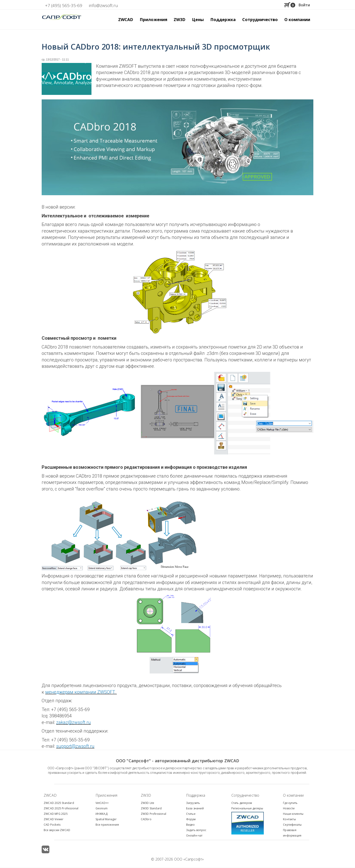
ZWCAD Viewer (54, 819)
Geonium (102, 808)
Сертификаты (292, 825)
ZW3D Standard (151, 808)
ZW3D (146, 795)
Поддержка (196, 795)
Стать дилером (242, 803)
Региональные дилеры (247, 808)
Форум (191, 819)
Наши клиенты (293, 814)
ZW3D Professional (154, 814)
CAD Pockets (52, 825)
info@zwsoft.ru (103, 5)
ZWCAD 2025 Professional (61, 808)
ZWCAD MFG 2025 (56, 814)
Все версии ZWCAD (57, 830)
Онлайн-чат (194, 836)
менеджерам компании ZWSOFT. (81, 692)
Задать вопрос (196, 830)
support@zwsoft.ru (75, 746)
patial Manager (107, 819)
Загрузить (193, 803)
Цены (198, 19)
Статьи (191, 814)
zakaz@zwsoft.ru (73, 722)
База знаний (195, 808)
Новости (289, 808)
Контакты (289, 819)
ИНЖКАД (102, 814)
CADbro (146, 819)
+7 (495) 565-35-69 (64, 5)
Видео (191, 825)
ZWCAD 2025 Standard (59, 803)
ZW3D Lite (148, 803)
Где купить (290, 803)
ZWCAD (50, 795)
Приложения (107, 795)
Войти (304, 5)
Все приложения (107, 825)
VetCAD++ (102, 803)
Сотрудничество (260, 19)
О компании (293, 795)
